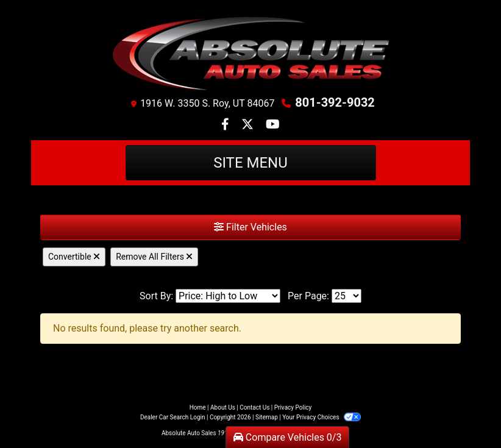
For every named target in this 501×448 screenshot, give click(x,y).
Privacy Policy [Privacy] (293, 407)
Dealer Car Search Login (173, 417)
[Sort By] (228, 296)
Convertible (74, 257)
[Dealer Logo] (251, 54)
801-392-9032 (335, 102)
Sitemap (267, 417)
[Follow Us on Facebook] (226, 125)
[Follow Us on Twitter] (249, 125)
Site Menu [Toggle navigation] (250, 163)
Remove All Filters (154, 257)
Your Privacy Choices (322, 417)
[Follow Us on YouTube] (273, 125)
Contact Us (254, 407)
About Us (223, 407)
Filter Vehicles (250, 227)
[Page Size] (346, 296)
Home (198, 407)
